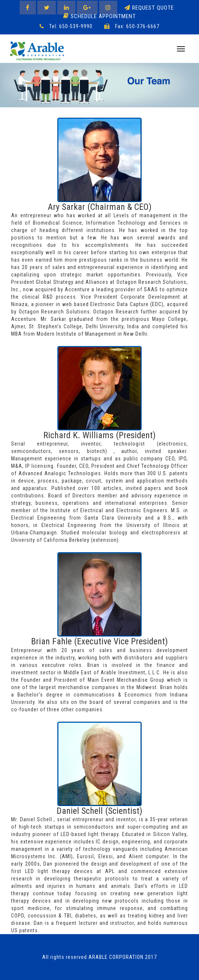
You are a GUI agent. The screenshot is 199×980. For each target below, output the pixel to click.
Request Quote (149, 8)
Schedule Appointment (99, 16)
